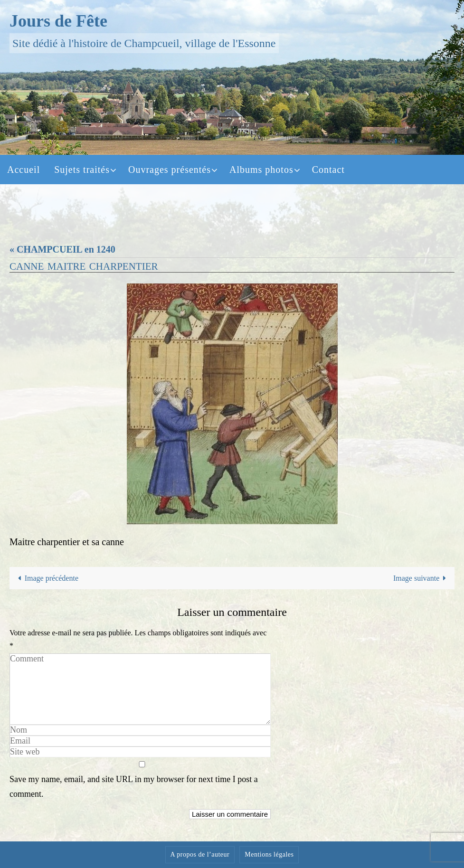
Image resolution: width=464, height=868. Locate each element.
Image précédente (46, 578)
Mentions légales (269, 854)
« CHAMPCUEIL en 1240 (62, 249)
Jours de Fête (58, 21)
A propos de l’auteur (200, 854)
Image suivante (422, 578)
